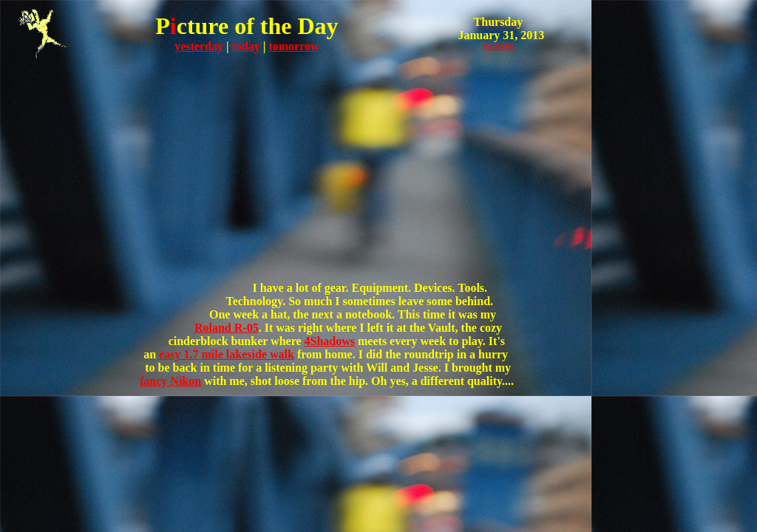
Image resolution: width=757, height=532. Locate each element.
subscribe (499, 46)
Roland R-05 (227, 328)
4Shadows (330, 341)
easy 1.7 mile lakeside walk (227, 354)
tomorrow (293, 46)
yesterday (199, 46)
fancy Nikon (170, 381)
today (246, 46)
